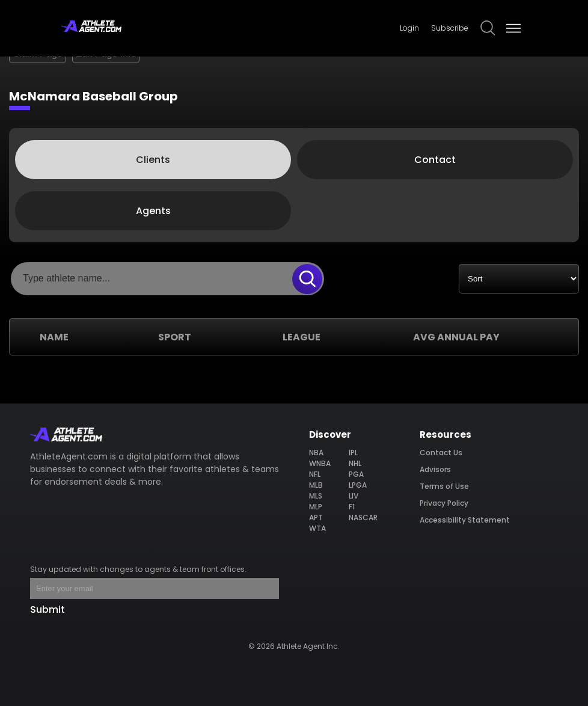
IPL (353, 453)
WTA (317, 528)
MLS (316, 496)
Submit (47, 609)
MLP (316, 507)
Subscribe (450, 28)
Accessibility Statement (465, 520)
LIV (354, 496)
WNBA (320, 463)
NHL (355, 463)
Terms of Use (444, 486)
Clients (153, 160)
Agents (153, 211)
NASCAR (363, 517)
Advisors (435, 469)
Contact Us (441, 453)
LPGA (358, 485)
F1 (352, 507)
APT (316, 517)
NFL (315, 474)
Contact (435, 160)
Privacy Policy (444, 503)
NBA (316, 453)
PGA (356, 474)
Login (409, 28)
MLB (316, 485)
